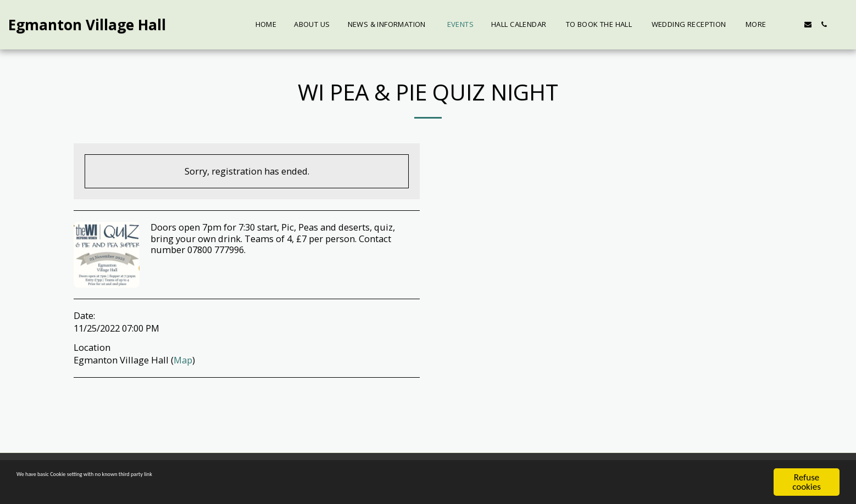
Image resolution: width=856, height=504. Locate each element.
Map (183, 360)
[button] (792, 24)
